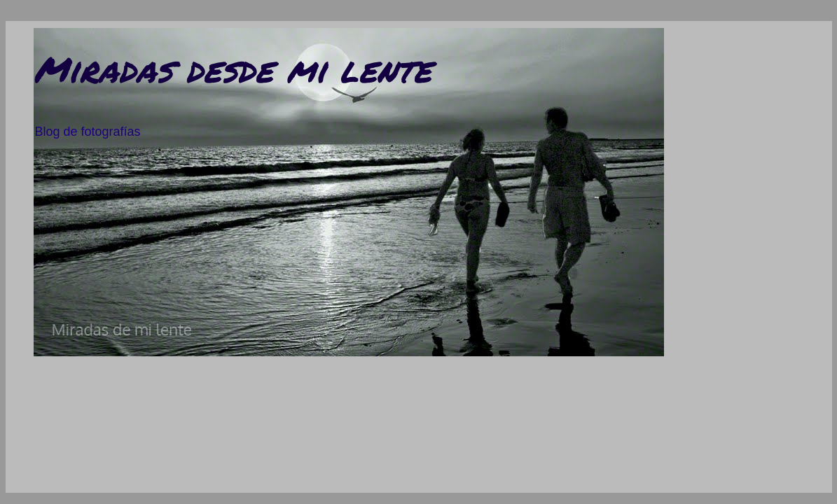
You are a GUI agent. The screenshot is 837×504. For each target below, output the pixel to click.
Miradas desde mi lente (233, 69)
